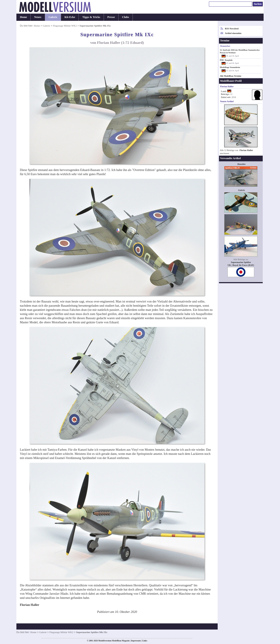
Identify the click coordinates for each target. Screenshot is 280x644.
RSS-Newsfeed (232, 29)
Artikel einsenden (233, 33)
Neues (38, 17)
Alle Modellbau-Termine (231, 76)
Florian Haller (246, 150)
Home (23, 17)
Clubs (126, 17)
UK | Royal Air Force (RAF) (241, 265)
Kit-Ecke (70, 17)
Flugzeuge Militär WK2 (65, 26)
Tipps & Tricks (91, 17)
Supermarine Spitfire (241, 262)
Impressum (136, 641)
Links (145, 641)
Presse (111, 17)
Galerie (53, 17)
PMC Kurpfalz (226, 60)
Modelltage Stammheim (230, 67)
